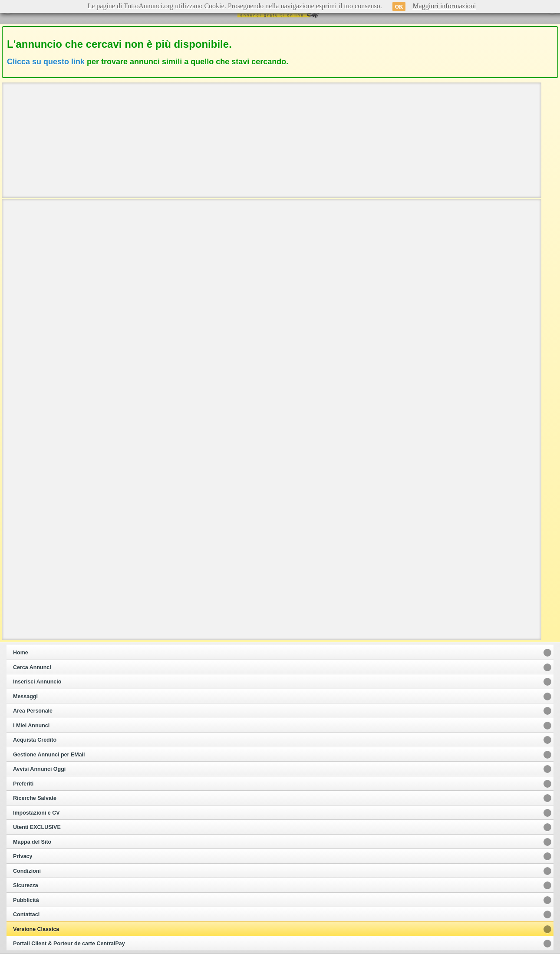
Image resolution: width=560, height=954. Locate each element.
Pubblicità (26, 900)
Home (21, 653)
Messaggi (25, 697)
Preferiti (23, 784)
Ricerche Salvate (35, 798)
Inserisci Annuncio (37, 682)
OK (399, 7)
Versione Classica (36, 929)
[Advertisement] (271, 139)
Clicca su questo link (46, 62)
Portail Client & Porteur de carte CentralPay (69, 944)
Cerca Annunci (32, 667)
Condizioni (27, 871)
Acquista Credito (35, 740)
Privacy (23, 856)
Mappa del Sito (32, 842)
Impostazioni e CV (36, 813)
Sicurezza (26, 885)
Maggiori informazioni (444, 6)
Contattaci (26, 914)
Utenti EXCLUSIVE (37, 827)
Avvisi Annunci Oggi (39, 769)
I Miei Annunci (31, 726)
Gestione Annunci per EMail (49, 755)
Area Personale (33, 711)
